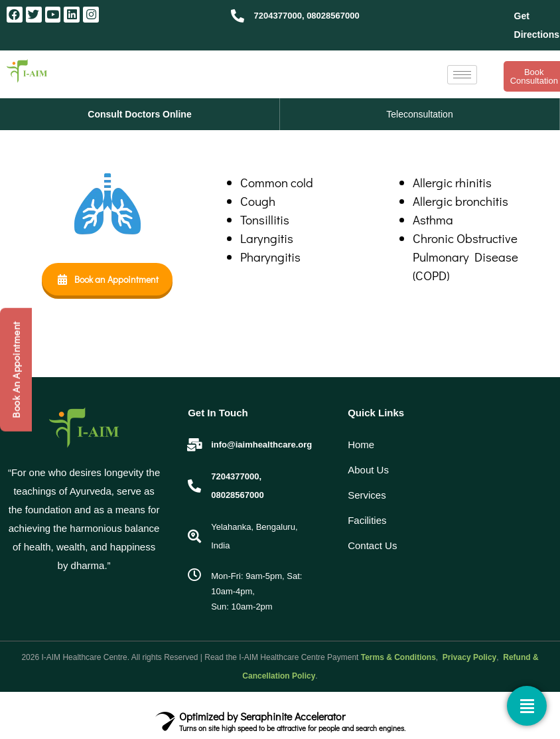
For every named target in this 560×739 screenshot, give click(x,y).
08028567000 (333, 16)
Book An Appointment (16, 370)
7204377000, (279, 16)
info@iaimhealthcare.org (261, 445)
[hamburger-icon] (462, 75)
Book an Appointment (107, 279)
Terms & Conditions (398, 657)
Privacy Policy (469, 657)
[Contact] (527, 706)
